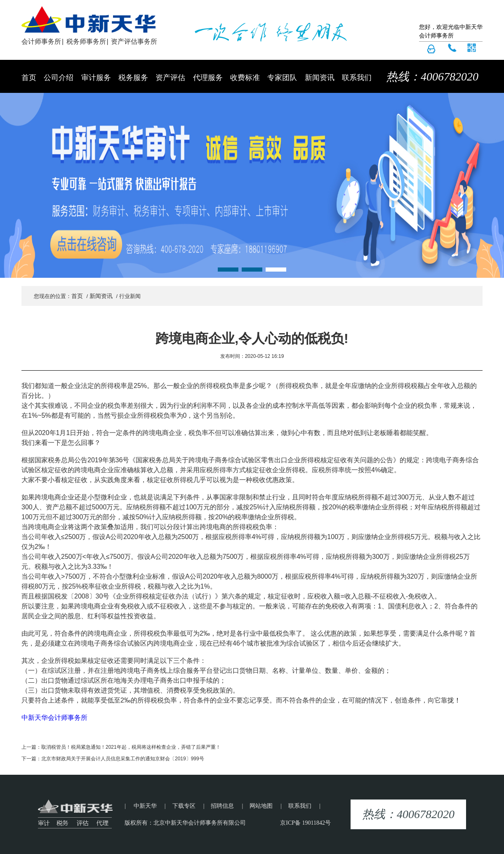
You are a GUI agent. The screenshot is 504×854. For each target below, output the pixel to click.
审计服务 (96, 78)
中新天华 (145, 806)
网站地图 (261, 806)
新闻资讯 (320, 78)
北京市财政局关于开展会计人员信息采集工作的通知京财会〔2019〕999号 (123, 759)
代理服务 (208, 78)
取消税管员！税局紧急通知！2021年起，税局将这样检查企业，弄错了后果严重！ (131, 747)
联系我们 (357, 78)
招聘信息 (222, 806)
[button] (228, 270)
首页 (29, 78)
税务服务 (133, 78)
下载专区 (184, 806)
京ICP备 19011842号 (305, 823)
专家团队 (282, 78)
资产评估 (170, 78)
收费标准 (245, 78)
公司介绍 (59, 78)
